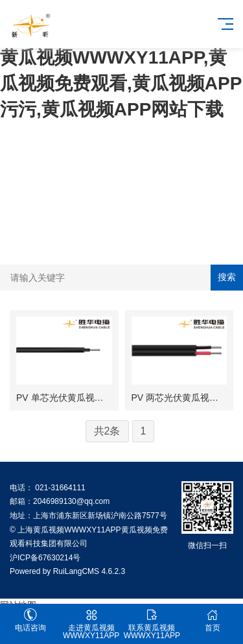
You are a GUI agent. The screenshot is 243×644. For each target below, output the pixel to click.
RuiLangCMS (76, 571)
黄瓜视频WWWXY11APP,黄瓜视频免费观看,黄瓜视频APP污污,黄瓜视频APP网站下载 (121, 83)
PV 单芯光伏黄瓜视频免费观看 (78, 398)
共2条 (107, 431)
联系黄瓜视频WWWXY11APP (152, 624)
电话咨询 (30, 620)
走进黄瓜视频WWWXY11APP (91, 624)
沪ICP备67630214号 (45, 558)
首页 (213, 620)
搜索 (227, 277)
